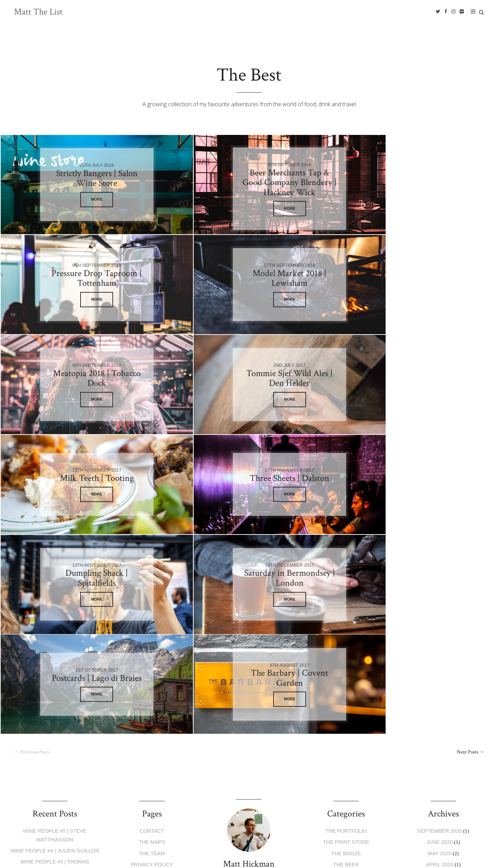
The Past (346, 718)
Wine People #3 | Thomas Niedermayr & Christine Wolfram (55, 670)
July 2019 (440, 686)
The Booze (346, 653)
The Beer (346, 664)
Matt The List (38, 12)
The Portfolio (346, 631)
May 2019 (440, 697)
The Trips (346, 686)
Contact (152, 631)
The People (346, 707)
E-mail (153, 794)
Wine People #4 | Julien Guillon (55, 650)
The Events (346, 697)
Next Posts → (470, 552)
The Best (346, 729)
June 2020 (440, 642)
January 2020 (439, 675)
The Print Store (346, 642)
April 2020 (440, 664)
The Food (346, 675)
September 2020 (440, 631)
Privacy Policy (152, 664)
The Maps (152, 642)
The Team (152, 653)
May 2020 (440, 653)
